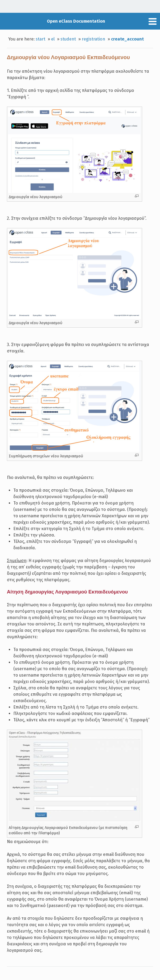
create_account (127, 39)
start (40, 39)
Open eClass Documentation (76, 21)
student (68, 39)
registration (93, 39)
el (53, 39)
